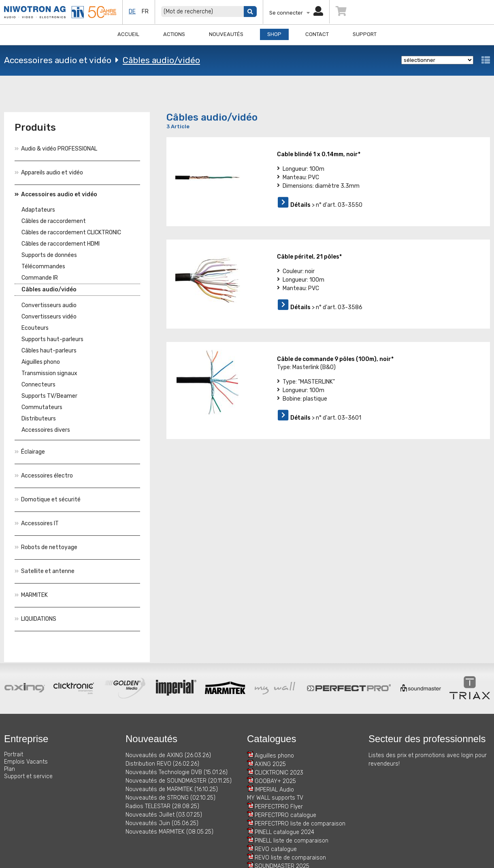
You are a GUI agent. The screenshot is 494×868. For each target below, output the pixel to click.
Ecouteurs (35, 328)
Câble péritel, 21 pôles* (309, 257)
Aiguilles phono (41, 362)
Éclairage (30, 452)
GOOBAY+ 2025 (275, 781)
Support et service (28, 776)
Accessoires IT (37, 523)
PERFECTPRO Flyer (279, 807)
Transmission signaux (49, 373)
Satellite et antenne (45, 571)
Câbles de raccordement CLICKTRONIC (71, 232)
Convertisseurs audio (49, 305)
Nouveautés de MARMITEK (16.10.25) (172, 789)
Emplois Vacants (26, 762)
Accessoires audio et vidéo (58, 60)
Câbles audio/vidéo (161, 60)
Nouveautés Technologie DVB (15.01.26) (177, 772)
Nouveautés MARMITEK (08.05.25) (169, 832)
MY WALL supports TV (275, 798)
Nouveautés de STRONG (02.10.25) (170, 798)
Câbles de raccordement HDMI (61, 244)
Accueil (128, 34)
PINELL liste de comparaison (292, 841)
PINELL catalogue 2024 (284, 832)
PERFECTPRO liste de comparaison (300, 824)
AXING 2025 (270, 764)
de (132, 12)
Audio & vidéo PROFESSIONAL (56, 149)
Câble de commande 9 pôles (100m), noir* (335, 359)
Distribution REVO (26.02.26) (162, 764)
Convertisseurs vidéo (49, 317)
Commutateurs (42, 407)
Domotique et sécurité (48, 500)
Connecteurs (38, 385)
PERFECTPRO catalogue (285, 815)
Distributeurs (39, 419)
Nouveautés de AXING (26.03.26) (168, 755)
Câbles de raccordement (54, 221)
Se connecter (296, 13)
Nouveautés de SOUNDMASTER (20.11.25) (179, 781)
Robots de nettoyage (46, 547)
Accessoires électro (44, 476)
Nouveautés (226, 34)
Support (365, 34)
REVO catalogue (276, 849)
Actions (174, 34)
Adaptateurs (38, 210)
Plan (10, 769)
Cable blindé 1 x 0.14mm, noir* (319, 154)
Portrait (14, 754)
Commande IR (40, 278)
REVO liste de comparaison (290, 858)
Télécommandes (43, 266)
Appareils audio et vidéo (49, 173)
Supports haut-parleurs (52, 339)
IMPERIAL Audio (274, 790)
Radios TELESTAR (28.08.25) (162, 806)
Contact (317, 34)
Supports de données (49, 255)
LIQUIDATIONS (35, 619)
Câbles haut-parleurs (49, 351)
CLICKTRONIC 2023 (279, 773)
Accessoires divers (46, 430)
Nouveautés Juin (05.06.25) (162, 823)
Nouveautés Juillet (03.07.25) (164, 815)
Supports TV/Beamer (49, 396)
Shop (274, 34)
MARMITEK (31, 595)
